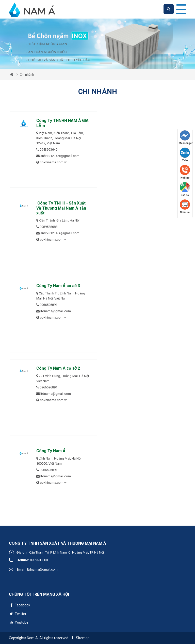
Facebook (20, 606)
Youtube (19, 623)
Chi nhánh (27, 75)
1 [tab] (89, 63)
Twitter (18, 614)
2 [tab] (106, 63)
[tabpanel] (97, 44)
